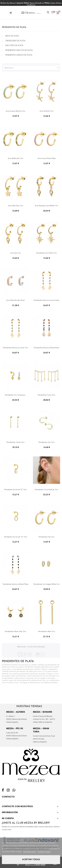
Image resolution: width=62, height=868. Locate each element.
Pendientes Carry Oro (46, 395)
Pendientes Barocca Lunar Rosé (46, 300)
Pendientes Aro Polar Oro (46, 253)
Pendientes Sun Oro (46, 442)
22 (38, 654)
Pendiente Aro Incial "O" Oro (16, 537)
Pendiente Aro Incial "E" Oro (15, 490)
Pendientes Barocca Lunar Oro (15, 348)
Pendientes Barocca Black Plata (16, 584)
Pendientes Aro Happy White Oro (47, 584)
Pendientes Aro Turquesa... (16, 395)
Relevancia (32, 68)
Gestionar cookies (44, 852)
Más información (30, 852)
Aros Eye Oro (16, 253)
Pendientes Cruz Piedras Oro (46, 490)
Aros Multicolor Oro (16, 159)
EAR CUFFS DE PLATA (14, 46)
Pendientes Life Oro (46, 537)
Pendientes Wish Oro (47, 632)
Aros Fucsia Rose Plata (47, 159)
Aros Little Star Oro (15, 206)
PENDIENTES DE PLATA (14, 27)
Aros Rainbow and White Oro (46, 206)
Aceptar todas (31, 860)
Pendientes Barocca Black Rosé (46, 348)
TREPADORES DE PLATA (15, 41)
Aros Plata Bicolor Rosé (15, 300)
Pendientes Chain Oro (15, 442)
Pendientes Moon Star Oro (15, 632)
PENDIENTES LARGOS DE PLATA (19, 55)
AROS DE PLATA (12, 36)
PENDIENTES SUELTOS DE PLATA (19, 50)
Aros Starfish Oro (47, 111)
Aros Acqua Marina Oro (15, 111)
